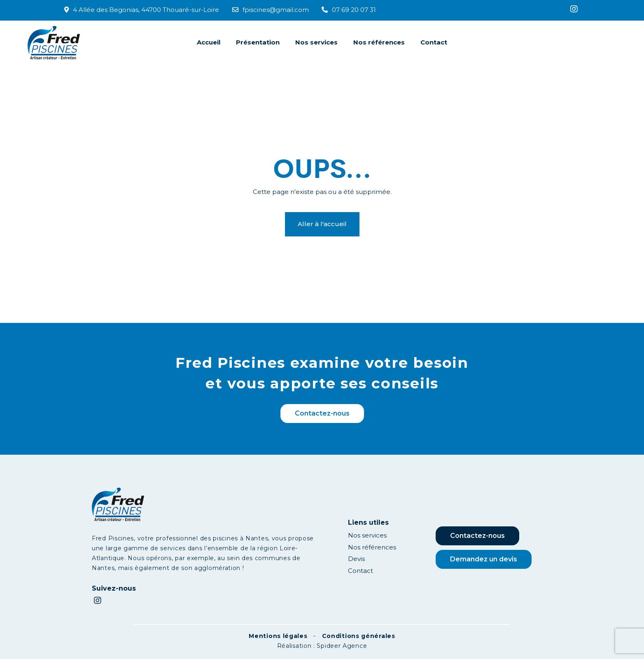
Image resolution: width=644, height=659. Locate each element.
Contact (434, 42)
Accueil (209, 42)
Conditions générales (359, 636)
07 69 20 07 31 (349, 10)
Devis (356, 559)
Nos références (379, 42)
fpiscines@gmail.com (271, 10)
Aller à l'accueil (322, 224)
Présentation (258, 42)
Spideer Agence (342, 646)
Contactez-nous (322, 413)
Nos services (316, 42)
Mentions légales (278, 636)
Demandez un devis (484, 559)
